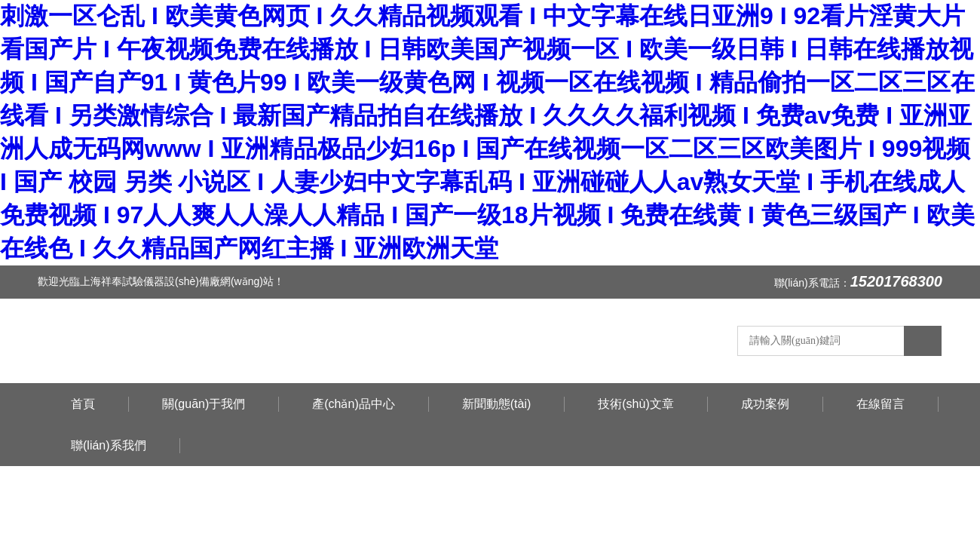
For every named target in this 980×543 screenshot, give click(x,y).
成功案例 (765, 404)
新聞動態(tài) (497, 404)
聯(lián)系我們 (109, 445)
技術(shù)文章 (635, 404)
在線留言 (880, 404)
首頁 (83, 404)
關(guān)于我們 (204, 404)
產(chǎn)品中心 (353, 404)
